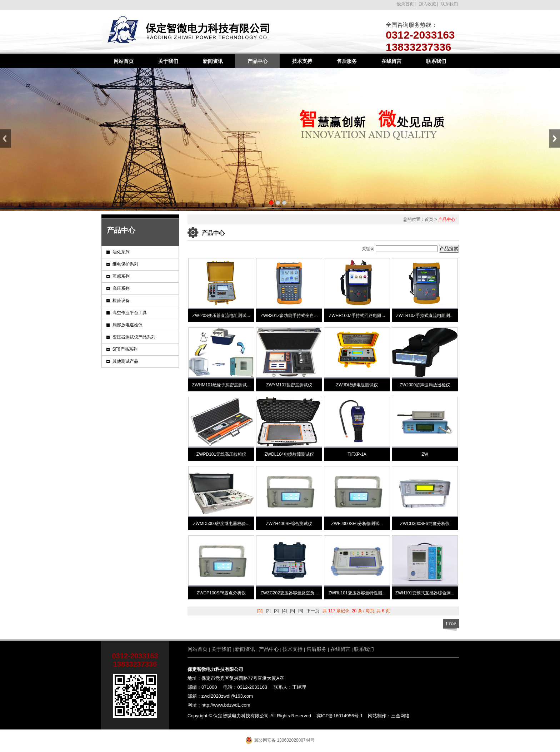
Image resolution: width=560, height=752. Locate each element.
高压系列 (121, 288)
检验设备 (121, 301)
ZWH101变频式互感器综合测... (425, 593)
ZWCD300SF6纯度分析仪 (425, 524)
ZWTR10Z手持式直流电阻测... (425, 316)
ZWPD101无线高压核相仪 (221, 454)
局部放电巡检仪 (127, 325)
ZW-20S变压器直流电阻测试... (221, 316)
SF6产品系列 (125, 349)
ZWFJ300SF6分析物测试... (357, 524)
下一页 (313, 611)
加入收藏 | (428, 4)
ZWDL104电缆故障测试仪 (289, 454)
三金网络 (400, 716)
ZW (425, 454)
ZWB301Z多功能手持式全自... (289, 316)
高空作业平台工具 (130, 313)
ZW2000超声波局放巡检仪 (425, 385)
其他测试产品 (125, 361)
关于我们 (168, 61)
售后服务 (347, 61)
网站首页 (124, 61)
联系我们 (449, 4)
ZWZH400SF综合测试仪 (289, 524)
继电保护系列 (125, 264)
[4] (284, 611)
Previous (6, 138)
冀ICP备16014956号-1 (340, 716)
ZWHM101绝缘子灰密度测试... (221, 385)
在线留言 (391, 61)
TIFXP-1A (357, 454)
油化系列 (121, 252)
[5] (292, 611)
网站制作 (377, 716)
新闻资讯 (213, 61)
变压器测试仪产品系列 (134, 337)
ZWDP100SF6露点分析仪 (221, 593)
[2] (268, 611)
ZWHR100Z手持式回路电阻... (357, 316)
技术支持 (302, 61)
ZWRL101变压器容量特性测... (357, 593)
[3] (276, 611)
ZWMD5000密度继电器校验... (221, 524)
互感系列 (121, 276)
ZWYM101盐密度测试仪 (289, 385)
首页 (429, 219)
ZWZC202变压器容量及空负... (289, 593)
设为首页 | (406, 4)
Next (554, 138)
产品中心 (257, 61)
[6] (301, 611)
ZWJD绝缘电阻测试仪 (357, 385)
